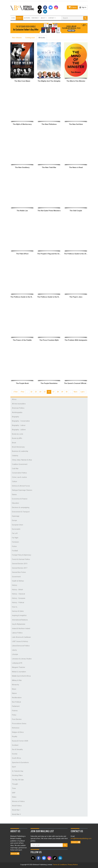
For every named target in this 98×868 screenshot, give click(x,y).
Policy (14, 715)
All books (42, 38)
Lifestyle (15, 654)
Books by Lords (18, 434)
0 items (72, 7)
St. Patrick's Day (18, 771)
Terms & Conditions (60, 865)
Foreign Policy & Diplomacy (22, 555)
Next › (76, 392)
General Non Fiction (19, 572)
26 (49, 392)
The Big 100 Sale (18, 780)
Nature (14, 693)
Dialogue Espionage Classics (22, 490)
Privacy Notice (73, 865)
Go (65, 845)
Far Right (15, 538)
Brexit (14, 443)
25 (45, 392)
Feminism (15, 542)
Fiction (14, 546)
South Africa (16, 758)
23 (36, 392)
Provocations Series (19, 724)
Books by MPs (17, 438)
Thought (15, 784)
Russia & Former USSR (20, 741)
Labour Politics (17, 633)
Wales (14, 797)
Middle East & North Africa (21, 676)
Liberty (14, 650)
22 (31, 392)
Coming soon (30, 38)
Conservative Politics (19, 473)
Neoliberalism (17, 698)
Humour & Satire (18, 611)
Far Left (15, 533)
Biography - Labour (19, 425)
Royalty (15, 736)
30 (67, 392)
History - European (19, 598)
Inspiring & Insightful (19, 615)
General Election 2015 (20, 564)
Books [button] (19, 18)
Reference (16, 728)
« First (15, 392)
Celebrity (15, 456)
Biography (15, 417)
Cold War (15, 469)
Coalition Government (20, 464)
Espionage (16, 516)
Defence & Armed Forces (21, 486)
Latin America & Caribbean (21, 637)
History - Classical (18, 594)
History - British (17, 590)
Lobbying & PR (17, 663)
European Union (18, 525)
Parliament (16, 706)
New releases (17, 38)
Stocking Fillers (17, 775)
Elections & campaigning (21, 507)
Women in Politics (18, 801)
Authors (27, 18)
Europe (14, 520)
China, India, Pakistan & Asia (22, 460)
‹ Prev (22, 392)
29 (62, 392)
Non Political (16, 702)
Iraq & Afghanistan (19, 624)
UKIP (14, 793)
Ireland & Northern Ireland (21, 628)
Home (13, 18)
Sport (14, 767)
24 (40, 392)
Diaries (14, 495)
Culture (15, 481)
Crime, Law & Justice (19, 477)
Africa (14, 399)
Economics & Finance (20, 499)
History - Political (18, 603)
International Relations (20, 620)
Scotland (15, 745)
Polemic (15, 711)
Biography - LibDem (19, 430)
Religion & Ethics (18, 732)
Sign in (83, 7)
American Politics (18, 408)
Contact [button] (52, 18)
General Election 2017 (20, 568)
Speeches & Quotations (20, 762)
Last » (83, 392)
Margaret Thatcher (19, 667)
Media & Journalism (19, 672)
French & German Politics (21, 559)
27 (53, 392)
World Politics (17, 806)
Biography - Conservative (21, 421)
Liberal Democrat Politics (21, 646)
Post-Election (17, 719)
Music (14, 689)
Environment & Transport (21, 512)
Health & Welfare (18, 581)
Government (16, 577)
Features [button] (35, 18)
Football (15, 551)
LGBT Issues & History (20, 641)
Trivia (14, 788)
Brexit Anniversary (18, 447)
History (15, 585)
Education (15, 503)
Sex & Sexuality (17, 749)
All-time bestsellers (19, 404)
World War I (16, 810)
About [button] (44, 18)
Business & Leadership (20, 451)
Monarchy (15, 685)
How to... (15, 607)
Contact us (76, 842)
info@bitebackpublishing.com (81, 838)
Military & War (17, 680)
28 (58, 392)
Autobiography (17, 412)
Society (15, 754)
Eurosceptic (16, 529)
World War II (16, 814)
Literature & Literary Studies (22, 659)
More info (15, 854)
